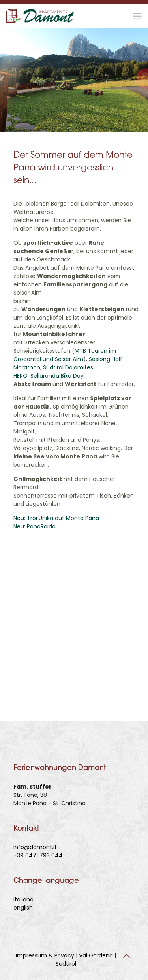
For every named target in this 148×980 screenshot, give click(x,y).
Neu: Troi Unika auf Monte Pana (56, 518)
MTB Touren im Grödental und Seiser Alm (65, 355)
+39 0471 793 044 (38, 855)
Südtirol (66, 964)
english (23, 908)
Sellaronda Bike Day (57, 376)
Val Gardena (96, 955)
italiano (23, 899)
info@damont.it (35, 847)
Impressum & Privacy (45, 955)
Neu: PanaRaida (35, 526)
